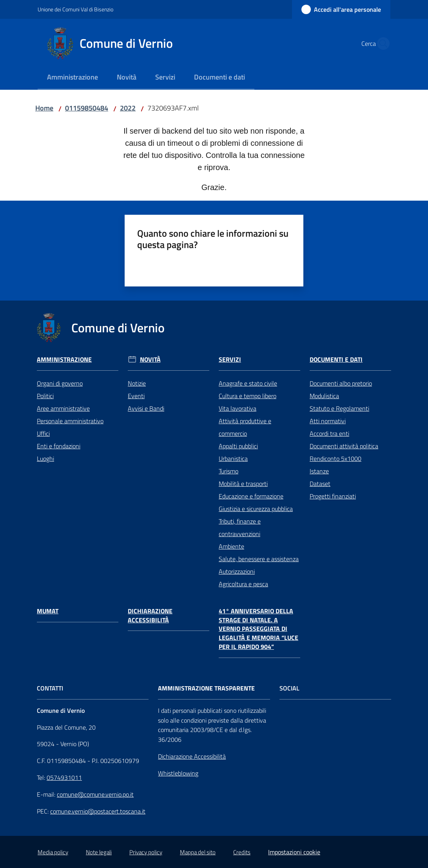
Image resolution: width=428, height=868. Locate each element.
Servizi (230, 360)
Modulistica (324, 396)
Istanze (319, 471)
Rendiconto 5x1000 (336, 458)
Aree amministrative (63, 408)
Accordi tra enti (329, 433)
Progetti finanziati (333, 496)
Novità (150, 360)
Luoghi (45, 458)
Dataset (320, 484)
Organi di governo (60, 383)
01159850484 (87, 108)
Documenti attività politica (344, 446)
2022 (128, 108)
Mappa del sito (198, 852)
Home (44, 108)
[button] (381, 43)
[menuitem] (73, 78)
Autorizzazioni (237, 571)
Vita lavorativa (238, 408)
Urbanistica (233, 458)
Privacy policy (146, 852)
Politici (45, 396)
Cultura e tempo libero (248, 396)
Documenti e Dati (336, 360)
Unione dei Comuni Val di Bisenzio (75, 9)
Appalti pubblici (238, 446)
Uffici (43, 433)
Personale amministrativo (70, 421)
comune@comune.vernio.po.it (95, 794)
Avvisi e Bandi (146, 408)
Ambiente (231, 546)
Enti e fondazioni (59, 446)
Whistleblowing (178, 773)
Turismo (229, 471)
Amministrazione (64, 360)
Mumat (48, 611)
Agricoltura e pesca (243, 584)
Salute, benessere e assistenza (259, 559)
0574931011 (64, 777)
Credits (242, 852)
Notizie (137, 383)
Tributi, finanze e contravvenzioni (240, 527)
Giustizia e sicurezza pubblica (256, 509)
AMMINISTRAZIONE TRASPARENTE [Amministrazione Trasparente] (206, 688)
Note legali (99, 852)
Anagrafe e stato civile (248, 383)
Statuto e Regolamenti (339, 408)
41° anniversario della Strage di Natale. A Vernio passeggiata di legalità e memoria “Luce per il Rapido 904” (258, 629)
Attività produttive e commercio (245, 427)
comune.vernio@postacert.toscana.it (98, 811)
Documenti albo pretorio (341, 383)
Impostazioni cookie (294, 852)
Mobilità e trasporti (243, 484)
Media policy (53, 852)
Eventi (136, 396)
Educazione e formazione (251, 496)
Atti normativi (328, 421)
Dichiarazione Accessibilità (150, 616)
